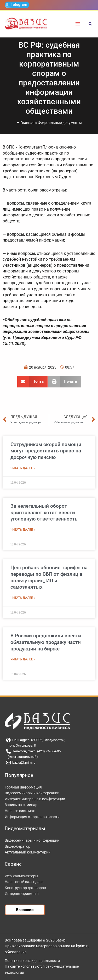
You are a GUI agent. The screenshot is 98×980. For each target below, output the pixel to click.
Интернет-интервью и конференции (35, 799)
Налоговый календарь (24, 882)
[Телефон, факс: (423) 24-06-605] (49, 751)
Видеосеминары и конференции (32, 793)
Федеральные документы (60, 123)
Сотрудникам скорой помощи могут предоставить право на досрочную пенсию (46, 451)
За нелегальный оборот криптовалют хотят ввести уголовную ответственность (44, 512)
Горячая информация (23, 787)
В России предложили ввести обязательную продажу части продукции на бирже (46, 642)
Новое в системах (20, 811)
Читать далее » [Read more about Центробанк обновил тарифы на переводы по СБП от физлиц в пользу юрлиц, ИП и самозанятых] (23, 598)
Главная (27, 123)
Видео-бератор (18, 846)
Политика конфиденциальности (32, 961)
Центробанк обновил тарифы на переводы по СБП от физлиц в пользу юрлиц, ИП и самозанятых (49, 577)
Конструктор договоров (25, 888)
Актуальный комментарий (28, 852)
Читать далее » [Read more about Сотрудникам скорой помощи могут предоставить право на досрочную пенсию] (23, 468)
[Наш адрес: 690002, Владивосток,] (49, 740)
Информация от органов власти (32, 817)
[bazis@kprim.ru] (49, 763)
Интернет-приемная (22, 894)
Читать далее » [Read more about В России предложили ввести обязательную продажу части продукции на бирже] (23, 659)
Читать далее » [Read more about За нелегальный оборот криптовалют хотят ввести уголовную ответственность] (23, 530)
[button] (90, 24)
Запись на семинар (21, 805)
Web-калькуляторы (21, 876)
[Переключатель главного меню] (78, 24)
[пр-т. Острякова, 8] (49, 746)
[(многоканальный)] (49, 757)
